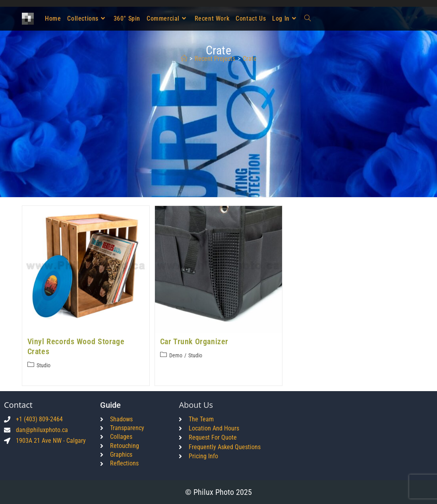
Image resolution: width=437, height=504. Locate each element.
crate (250, 59)
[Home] (184, 59)
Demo (176, 355)
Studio (44, 365)
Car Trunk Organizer (194, 341)
